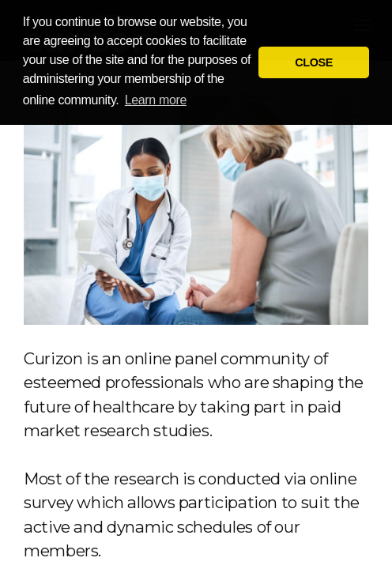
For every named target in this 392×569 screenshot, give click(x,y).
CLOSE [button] (314, 62)
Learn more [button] (156, 100)
